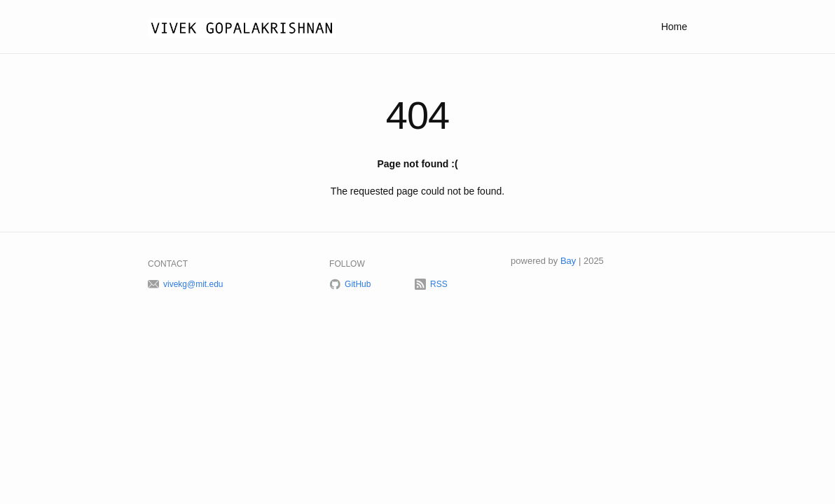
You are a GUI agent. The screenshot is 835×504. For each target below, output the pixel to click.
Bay (568, 261)
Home (674, 27)
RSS (439, 284)
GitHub (358, 284)
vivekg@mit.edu (193, 284)
